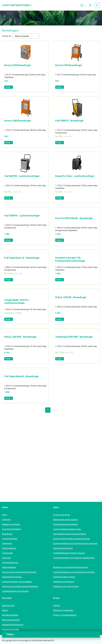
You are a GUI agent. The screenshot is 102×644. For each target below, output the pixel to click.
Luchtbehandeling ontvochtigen (15, 591)
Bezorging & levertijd (11, 620)
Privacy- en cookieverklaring (65, 615)
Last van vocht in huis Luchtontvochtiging (19, 572)
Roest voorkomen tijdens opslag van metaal (71, 539)
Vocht (5, 515)
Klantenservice (8, 606)
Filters (10, 634)
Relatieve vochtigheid (11, 524)
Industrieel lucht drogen (12, 577)
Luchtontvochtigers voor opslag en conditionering (74, 558)
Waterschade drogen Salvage (65, 520)
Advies (5, 610)
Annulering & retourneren (13, 625)
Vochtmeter (7, 543)
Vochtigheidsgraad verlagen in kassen (69, 553)
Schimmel (6, 520)
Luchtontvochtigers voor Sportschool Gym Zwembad (75, 543)
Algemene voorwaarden (63, 610)
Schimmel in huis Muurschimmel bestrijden (20, 586)
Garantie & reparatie (11, 629)
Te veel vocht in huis (61, 515)
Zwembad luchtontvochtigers (65, 524)
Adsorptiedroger (9, 567)
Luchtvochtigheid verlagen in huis (67, 529)
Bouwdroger (7, 534)
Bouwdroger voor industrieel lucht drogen (70, 567)
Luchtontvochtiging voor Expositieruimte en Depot (74, 572)
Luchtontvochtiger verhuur (64, 577)
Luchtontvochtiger (10, 539)
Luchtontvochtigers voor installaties (17, 582)
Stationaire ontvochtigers (64, 582)
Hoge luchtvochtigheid (11, 529)
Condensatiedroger (10, 563)
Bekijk (9, 87)
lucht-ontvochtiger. (17, 5)
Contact (56, 606)
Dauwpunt (6, 558)
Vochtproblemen (9, 548)
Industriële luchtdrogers (63, 548)
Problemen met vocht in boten (66, 586)
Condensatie (7, 553)
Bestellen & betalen (10, 615)
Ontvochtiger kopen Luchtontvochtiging (70, 534)
